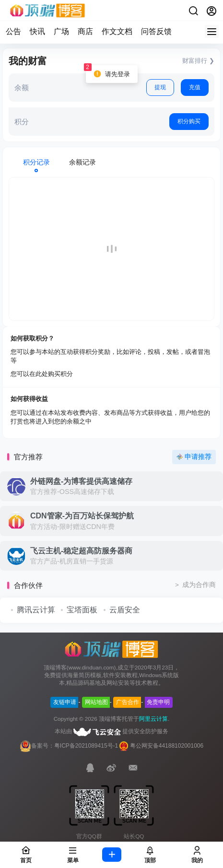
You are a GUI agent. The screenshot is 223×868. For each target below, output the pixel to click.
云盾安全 (125, 610)
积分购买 (189, 121)
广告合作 (128, 702)
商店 (85, 31)
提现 (160, 87)
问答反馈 (156, 31)
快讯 (37, 31)
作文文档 (117, 31)
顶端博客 (110, 719)
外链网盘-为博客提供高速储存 (81, 481)
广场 (61, 31)
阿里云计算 (153, 719)
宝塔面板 (82, 610)
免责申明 (158, 702)
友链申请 (65, 702)
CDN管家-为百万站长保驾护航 (82, 516)
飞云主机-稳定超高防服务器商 (81, 551)
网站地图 (96, 702)
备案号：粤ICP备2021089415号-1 (69, 746)
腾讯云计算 (36, 610)
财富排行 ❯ (198, 61)
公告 (13, 31)
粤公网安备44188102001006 (167, 746)
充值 (195, 87)
